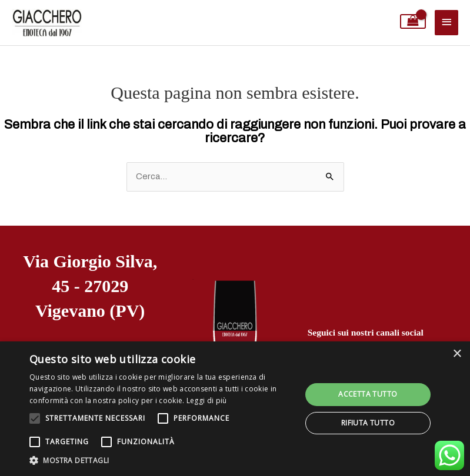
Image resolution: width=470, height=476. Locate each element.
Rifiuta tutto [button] (368, 423)
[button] (161, 460)
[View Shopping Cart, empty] (413, 21)
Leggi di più (207, 400)
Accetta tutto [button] (368, 394)
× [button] (457, 354)
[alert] (235, 409)
